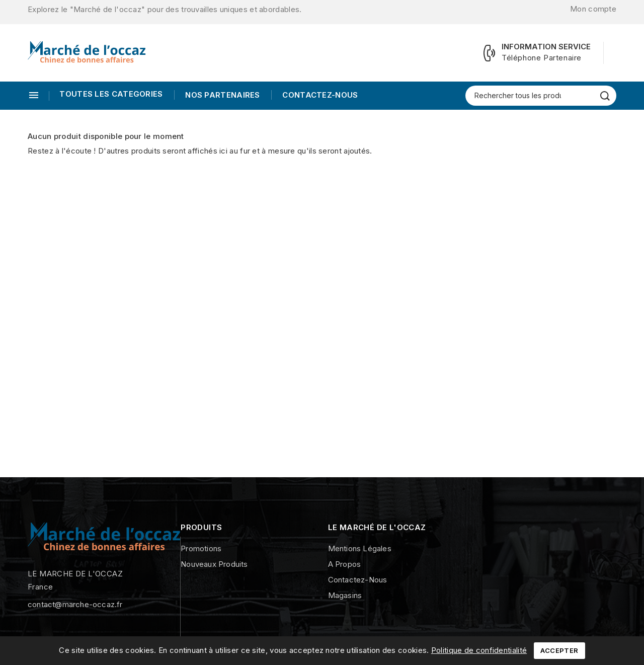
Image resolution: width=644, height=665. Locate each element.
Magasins (345, 595)
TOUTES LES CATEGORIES (111, 94)
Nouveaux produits (214, 564)
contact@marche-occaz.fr (75, 604)
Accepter (559, 650)
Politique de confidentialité (479, 650)
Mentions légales (360, 548)
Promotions (201, 548)
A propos (345, 564)
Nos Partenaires (222, 95)
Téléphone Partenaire (542, 58)
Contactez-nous (319, 95)
